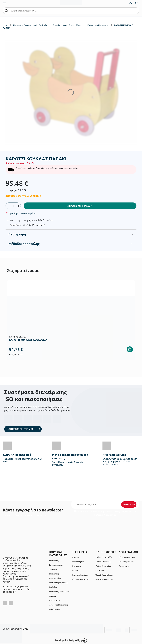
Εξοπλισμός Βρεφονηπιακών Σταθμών (30, 25)
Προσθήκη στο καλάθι (78, 206)
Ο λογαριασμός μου (127, 557)
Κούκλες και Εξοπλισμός (98, 25)
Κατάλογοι (77, 566)
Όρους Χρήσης (121, 512)
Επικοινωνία (124, 566)
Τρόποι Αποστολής (103, 566)
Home (5, 25)
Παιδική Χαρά (55, 600)
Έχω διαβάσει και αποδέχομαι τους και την (105, 513)
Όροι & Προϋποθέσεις (104, 575)
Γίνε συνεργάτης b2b (81, 579)
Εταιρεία (76, 557)
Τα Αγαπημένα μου (126, 562)
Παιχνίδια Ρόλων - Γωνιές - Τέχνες (67, 25)
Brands (75, 570)
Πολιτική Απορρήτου (105, 515)
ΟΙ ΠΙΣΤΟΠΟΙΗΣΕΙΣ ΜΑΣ (21, 429)
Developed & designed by (71, 641)
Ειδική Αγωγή (55, 609)
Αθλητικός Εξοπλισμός (58, 605)
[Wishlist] (22, 213)
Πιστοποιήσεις (78, 562)
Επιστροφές (100, 570)
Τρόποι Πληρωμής (103, 562)
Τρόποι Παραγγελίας (104, 557)
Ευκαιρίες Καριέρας (80, 575)
